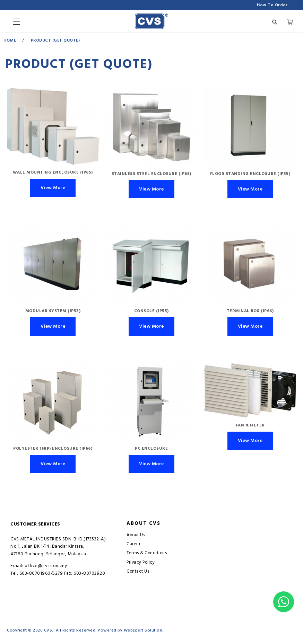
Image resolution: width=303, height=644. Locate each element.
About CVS (144, 523)
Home (10, 40)
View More (53, 188)
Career (133, 544)
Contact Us (138, 571)
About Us (136, 535)
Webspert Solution (143, 630)
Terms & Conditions (147, 553)
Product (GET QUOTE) (55, 40)
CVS (48, 630)
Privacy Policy (141, 562)
